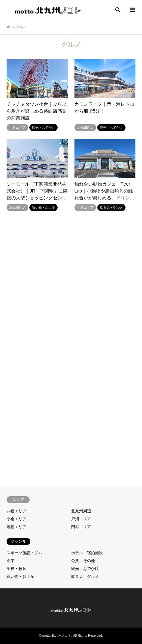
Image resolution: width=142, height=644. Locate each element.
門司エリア (81, 527)
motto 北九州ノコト (57, 636)
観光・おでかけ (85, 569)
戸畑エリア (81, 519)
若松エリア (16, 527)
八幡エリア (16, 511)
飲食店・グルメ (85, 577)
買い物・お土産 (20, 577)
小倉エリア (16, 519)
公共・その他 (83, 561)
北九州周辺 (81, 511)
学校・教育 (16, 569)
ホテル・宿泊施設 (87, 553)
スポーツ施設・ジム (24, 553)
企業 (11, 561)
